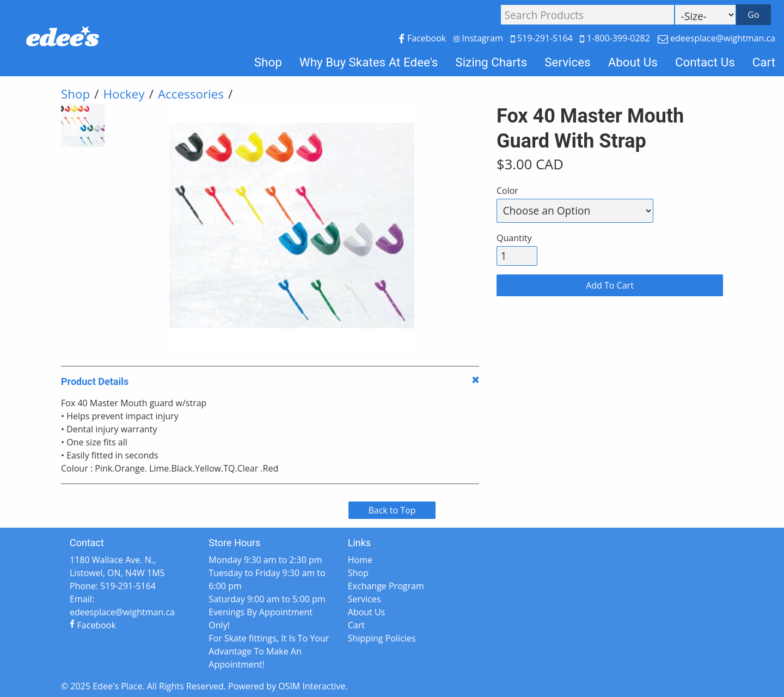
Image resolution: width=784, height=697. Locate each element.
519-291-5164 (543, 38)
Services (567, 62)
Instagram (479, 38)
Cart (764, 62)
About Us (633, 62)
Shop (268, 62)
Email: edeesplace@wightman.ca (122, 606)
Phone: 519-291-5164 (113, 586)
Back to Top (392, 510)
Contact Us (705, 62)
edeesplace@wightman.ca (716, 38)
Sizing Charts (491, 62)
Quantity (514, 238)
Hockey (124, 94)
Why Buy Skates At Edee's (369, 62)
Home (360, 560)
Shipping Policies (382, 638)
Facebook (423, 38)
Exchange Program (386, 586)
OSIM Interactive (312, 686)
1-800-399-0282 (616, 38)
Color (507, 191)
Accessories (191, 94)
